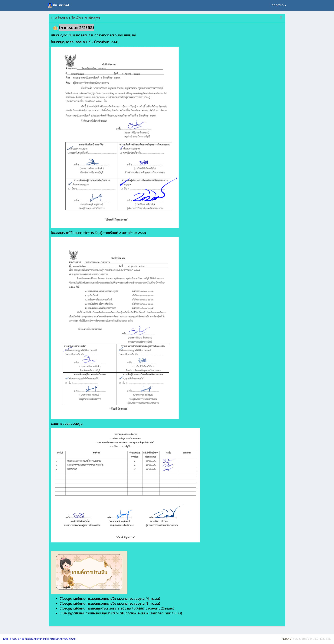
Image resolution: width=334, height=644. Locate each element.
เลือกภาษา (279, 5)
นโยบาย (287, 639)
